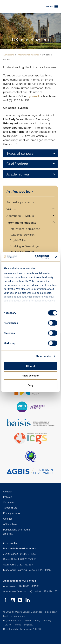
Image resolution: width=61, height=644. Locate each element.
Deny (30, 385)
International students (28, 55)
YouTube (20, 600)
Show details (43, 356)
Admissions (9, 55)
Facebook (5, 600)
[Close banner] (56, 257)
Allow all (30, 366)
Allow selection (30, 376)
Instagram (13, 600)
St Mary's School (20, 7)
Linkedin (28, 600)
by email (33, 96)
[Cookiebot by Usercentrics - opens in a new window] (36, 257)
